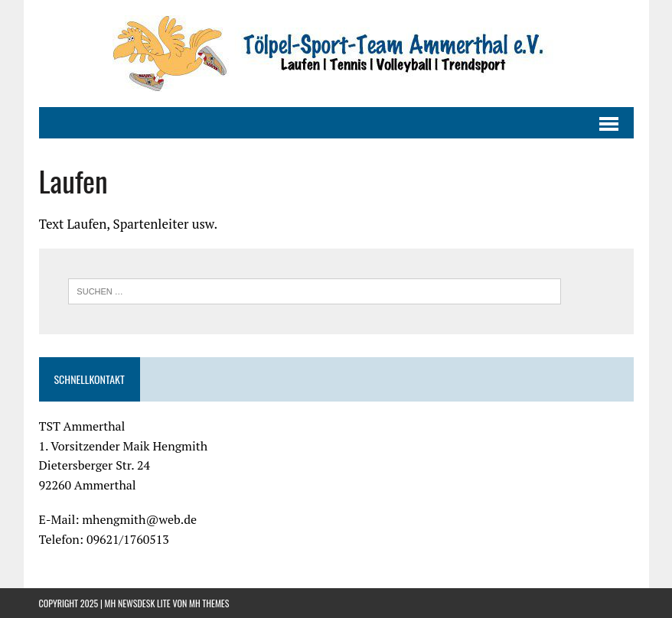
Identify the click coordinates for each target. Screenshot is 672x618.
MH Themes (209, 603)
